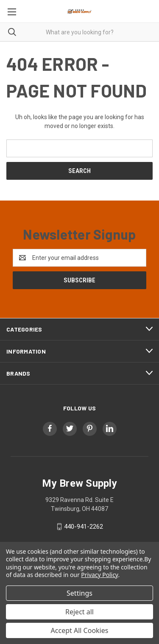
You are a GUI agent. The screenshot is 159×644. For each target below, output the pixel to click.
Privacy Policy (99, 575)
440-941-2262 (84, 527)
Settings (79, 593)
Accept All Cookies (80, 630)
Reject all (79, 612)
